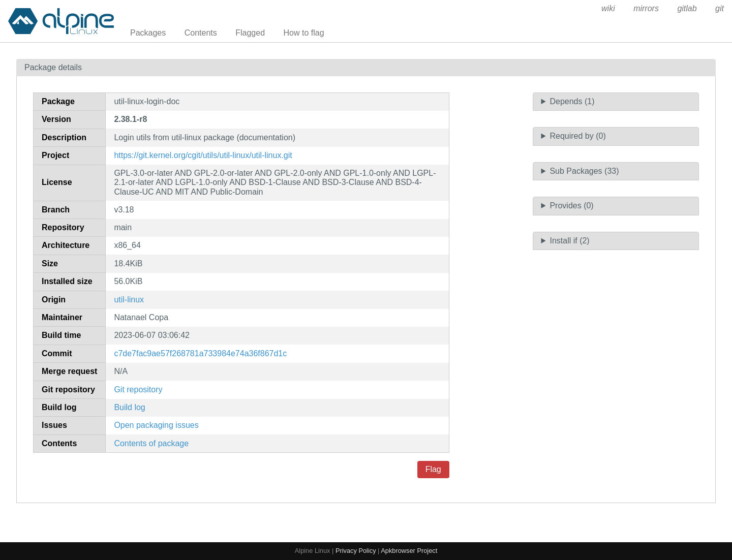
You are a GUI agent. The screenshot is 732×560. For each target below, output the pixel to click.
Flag (433, 469)
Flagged (250, 33)
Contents (201, 33)
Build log (129, 407)
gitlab (687, 8)
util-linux (129, 300)
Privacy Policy (356, 551)
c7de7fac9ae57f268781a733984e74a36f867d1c (200, 353)
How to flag (304, 33)
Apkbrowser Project (409, 551)
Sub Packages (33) (584, 171)
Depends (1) (572, 101)
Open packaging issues (156, 425)
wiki (608, 8)
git (720, 8)
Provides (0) (571, 206)
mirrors (646, 8)
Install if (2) (569, 241)
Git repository (138, 390)
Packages (148, 33)
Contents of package (151, 443)
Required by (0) (577, 136)
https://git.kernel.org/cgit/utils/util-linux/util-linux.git (203, 155)
